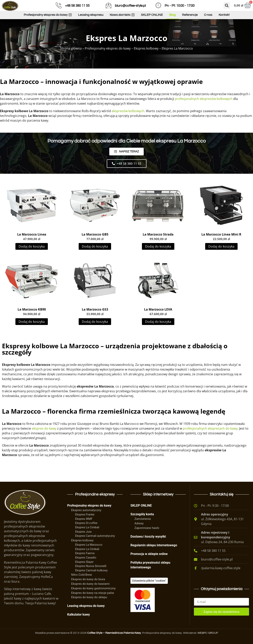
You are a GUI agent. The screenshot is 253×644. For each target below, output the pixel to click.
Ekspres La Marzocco (89, 545)
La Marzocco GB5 (95, 234)
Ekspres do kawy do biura (88, 579)
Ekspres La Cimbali (87, 527)
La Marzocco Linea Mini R (221, 234)
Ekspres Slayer (84, 562)
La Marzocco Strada (158, 234)
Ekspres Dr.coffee (86, 523)
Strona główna (71, 48)
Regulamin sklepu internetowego (154, 545)
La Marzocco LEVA (158, 309)
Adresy (139, 523)
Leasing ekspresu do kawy (86, 606)
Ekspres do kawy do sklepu (89, 597)
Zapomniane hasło (147, 528)
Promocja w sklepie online (149, 554)
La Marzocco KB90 (32, 309)
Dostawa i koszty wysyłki (148, 537)
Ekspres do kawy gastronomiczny (93, 588)
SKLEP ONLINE (141, 506)
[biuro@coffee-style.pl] (109, 5)
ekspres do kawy (44, 428)
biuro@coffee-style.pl (130, 6)
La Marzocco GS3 (95, 309)
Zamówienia (143, 519)
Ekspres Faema (85, 553)
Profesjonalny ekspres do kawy (108, 48)
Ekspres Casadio (86, 558)
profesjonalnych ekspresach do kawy (210, 428)
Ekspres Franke (85, 515)
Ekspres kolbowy (146, 48)
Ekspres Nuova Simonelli (91, 566)
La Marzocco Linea (32, 234)
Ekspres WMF (84, 519)
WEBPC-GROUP (208, 633)
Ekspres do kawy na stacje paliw (93, 593)
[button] (227, 5)
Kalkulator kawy (78, 614)
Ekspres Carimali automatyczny (95, 536)
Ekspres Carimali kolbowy (91, 570)
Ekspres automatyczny (86, 510)
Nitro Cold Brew (82, 575)
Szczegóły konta (142, 514)
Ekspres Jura (83, 532)
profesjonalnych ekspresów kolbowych (204, 99)
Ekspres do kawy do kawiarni (90, 584)
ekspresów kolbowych (128, 111)
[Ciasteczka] (149, 581)
